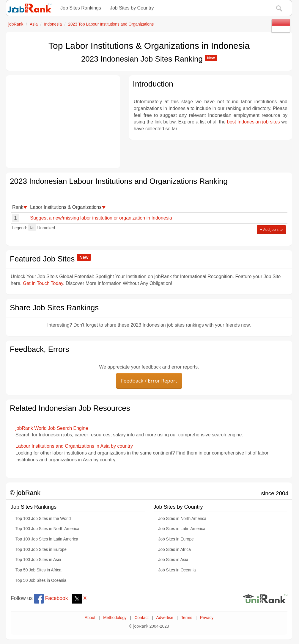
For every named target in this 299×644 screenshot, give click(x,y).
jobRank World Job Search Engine (52, 428)
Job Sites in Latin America (182, 529)
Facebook (51, 598)
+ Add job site (271, 229)
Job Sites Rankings (81, 8)
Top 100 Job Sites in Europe (41, 550)
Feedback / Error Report (149, 381)
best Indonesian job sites (254, 122)
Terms (187, 618)
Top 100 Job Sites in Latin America (47, 539)
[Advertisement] (63, 122)
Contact (141, 618)
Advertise (165, 618)
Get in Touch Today (43, 283)
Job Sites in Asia (173, 560)
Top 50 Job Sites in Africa (38, 570)
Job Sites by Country (132, 8)
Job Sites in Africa (175, 550)
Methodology (115, 618)
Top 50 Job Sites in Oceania (41, 580)
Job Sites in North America (182, 519)
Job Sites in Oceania (177, 570)
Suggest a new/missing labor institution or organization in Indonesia (101, 218)
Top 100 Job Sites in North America (47, 529)
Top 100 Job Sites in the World (43, 519)
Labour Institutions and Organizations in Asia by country (74, 446)
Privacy (207, 618)
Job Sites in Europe (176, 539)
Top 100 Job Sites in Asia (38, 560)
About (90, 618)
